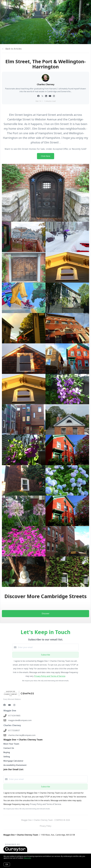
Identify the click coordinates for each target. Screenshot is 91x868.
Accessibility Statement (15, 765)
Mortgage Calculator (13, 761)
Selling (7, 757)
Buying (7, 752)
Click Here (46, 156)
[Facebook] (5, 705)
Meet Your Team (11, 744)
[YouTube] (9, 705)
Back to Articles (14, 49)
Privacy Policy (45, 826)
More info (28, 858)
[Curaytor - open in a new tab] (15, 852)
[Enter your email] (48, 647)
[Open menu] (88, 5)
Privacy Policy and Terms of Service (50, 676)
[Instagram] (14, 705)
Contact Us (9, 748)
